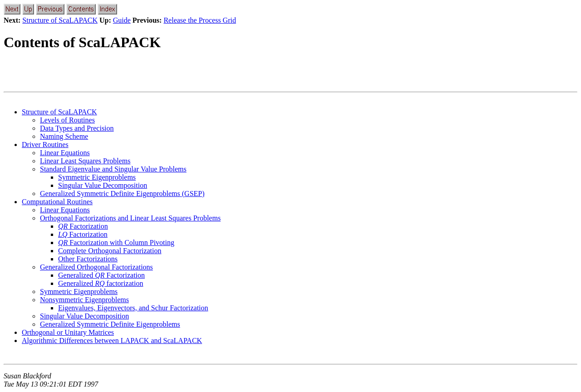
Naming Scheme (64, 136)
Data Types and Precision (77, 128)
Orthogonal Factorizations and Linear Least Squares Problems (130, 218)
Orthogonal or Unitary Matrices (68, 332)
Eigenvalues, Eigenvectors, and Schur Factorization (133, 308)
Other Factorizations (88, 259)
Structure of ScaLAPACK (60, 20)
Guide (122, 20)
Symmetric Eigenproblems (97, 177)
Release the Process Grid (200, 20)
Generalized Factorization (101, 275)
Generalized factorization (101, 283)
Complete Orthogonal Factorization (110, 251)
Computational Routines (57, 202)
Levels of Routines (67, 120)
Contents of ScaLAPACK (82, 42)
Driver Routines (45, 145)
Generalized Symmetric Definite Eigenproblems (110, 324)
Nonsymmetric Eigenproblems (84, 300)
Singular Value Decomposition (103, 185)
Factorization (83, 226)
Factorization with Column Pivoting (116, 243)
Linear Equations (65, 153)
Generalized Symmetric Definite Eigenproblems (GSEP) (122, 194)
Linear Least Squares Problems (85, 161)
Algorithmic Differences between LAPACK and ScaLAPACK (112, 341)
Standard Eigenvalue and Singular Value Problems (113, 169)
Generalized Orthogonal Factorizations (96, 267)
